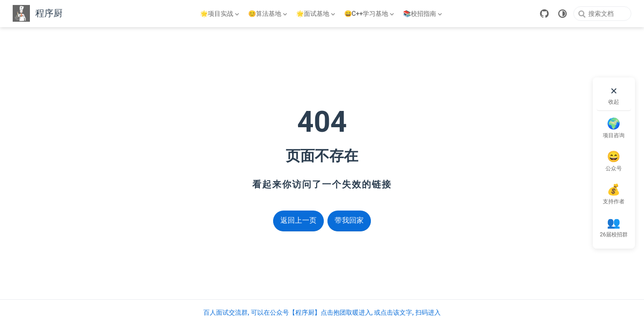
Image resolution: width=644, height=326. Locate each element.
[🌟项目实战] (221, 14)
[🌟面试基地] (317, 14)
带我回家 (349, 220)
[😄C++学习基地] (370, 14)
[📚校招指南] (423, 14)
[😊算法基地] (269, 14)
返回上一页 (298, 220)
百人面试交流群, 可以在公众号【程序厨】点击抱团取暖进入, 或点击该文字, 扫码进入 (322, 312)
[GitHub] (544, 14)
